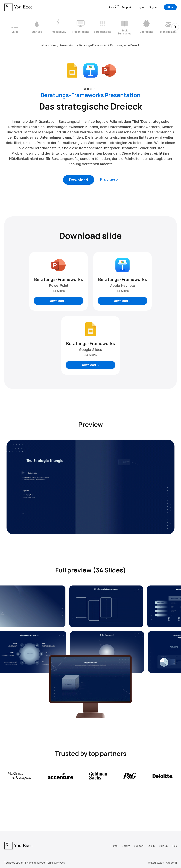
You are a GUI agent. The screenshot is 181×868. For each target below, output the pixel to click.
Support (126, 7)
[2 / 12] (37, 27)
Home (114, 846)
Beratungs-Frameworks (93, 45)
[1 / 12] (15, 27)
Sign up (154, 7)
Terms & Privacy (56, 863)
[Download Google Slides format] (72, 70)
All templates (49, 45)
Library (126, 846)
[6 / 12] (124, 27)
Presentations (68, 45)
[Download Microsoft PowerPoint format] (109, 70)
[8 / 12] (168, 27)
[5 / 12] (103, 27)
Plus (170, 7)
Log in (140, 7)
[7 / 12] (146, 27)
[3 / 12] (59, 27)
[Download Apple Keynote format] (90, 70)
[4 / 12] (81, 27)
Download (79, 180)
